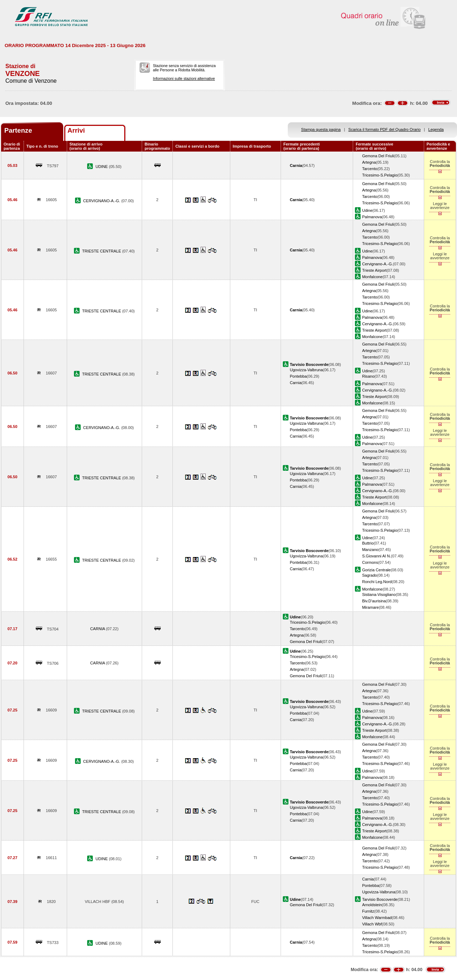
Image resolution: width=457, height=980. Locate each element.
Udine (367, 210)
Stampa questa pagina (321, 129)
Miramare (370, 607)
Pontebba (298, 376)
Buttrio (368, 543)
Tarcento (370, 169)
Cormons (370, 562)
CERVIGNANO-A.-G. (102, 201)
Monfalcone (372, 277)
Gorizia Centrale (376, 570)
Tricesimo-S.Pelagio (380, 175)
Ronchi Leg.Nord (377, 582)
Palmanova (372, 217)
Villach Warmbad (377, 918)
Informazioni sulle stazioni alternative (184, 78)
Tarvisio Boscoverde (380, 899)
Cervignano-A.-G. (377, 264)
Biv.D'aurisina (374, 601)
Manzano (370, 550)
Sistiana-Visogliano (379, 594)
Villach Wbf (372, 924)
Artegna (369, 162)
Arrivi (76, 130)
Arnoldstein (372, 905)
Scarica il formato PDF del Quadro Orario (385, 129)
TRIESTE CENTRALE (102, 251)
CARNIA (98, 629)
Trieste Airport (374, 270)
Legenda (436, 129)
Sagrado (370, 575)
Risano (368, 376)
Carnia (296, 383)
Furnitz (368, 911)
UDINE (102, 167)
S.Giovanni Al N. (376, 556)
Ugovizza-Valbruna (307, 370)
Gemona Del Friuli (378, 156)
